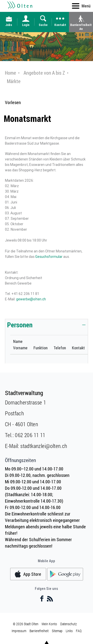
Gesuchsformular (49, 257)
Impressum (19, 631)
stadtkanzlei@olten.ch (44, 446)
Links (69, 631)
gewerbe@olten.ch (31, 299)
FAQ (79, 631)
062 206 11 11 (30, 435)
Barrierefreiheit (39, 631)
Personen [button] (20, 325)
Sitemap (57, 631)
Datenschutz (69, 624)
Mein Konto (49, 624)
